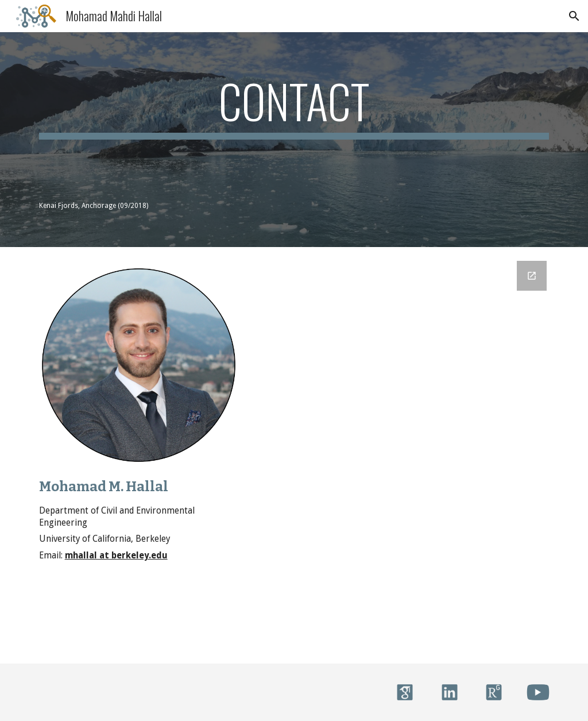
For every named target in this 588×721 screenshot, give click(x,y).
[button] (574, 16)
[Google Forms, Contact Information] (405, 455)
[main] (294, 106)
